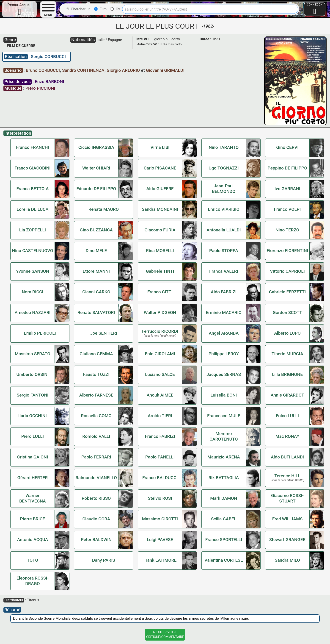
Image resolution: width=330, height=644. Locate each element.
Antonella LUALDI (224, 230)
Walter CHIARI (96, 168)
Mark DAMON (224, 498)
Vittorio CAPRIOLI (287, 271)
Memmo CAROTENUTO (224, 436)
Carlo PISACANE (160, 168)
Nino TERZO (287, 230)
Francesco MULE (224, 416)
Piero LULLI (33, 436)
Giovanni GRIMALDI (165, 70)
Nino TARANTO (224, 147)
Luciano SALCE (160, 374)
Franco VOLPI (287, 209)
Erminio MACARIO (224, 312)
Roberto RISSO (96, 498)
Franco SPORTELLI (224, 540)
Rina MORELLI (160, 251)
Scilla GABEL (224, 519)
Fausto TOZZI (96, 374)
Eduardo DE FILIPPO (96, 189)
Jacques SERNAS (224, 374)
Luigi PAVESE (160, 540)
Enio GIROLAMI (160, 354)
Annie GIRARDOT (287, 395)
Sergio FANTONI (33, 395)
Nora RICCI (33, 292)
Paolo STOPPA (224, 251)
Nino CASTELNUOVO (32, 251)
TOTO (33, 560)
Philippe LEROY (224, 354)
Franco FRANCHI (33, 147)
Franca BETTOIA (33, 189)
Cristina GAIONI (33, 457)
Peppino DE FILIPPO (287, 168)
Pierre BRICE (33, 519)
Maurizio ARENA (224, 457)
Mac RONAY (287, 436)
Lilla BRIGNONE (287, 374)
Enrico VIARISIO (224, 209)
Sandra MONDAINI (160, 209)
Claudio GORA (96, 519)
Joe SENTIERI (104, 333)
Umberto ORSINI (33, 374)
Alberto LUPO (287, 333)
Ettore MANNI (96, 271)
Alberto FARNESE (96, 395)
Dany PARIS (104, 560)
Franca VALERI (224, 271)
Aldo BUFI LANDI (287, 457)
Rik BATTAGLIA (224, 478)
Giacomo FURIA (160, 230)
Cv (115, 9)
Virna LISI (160, 147)
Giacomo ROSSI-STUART (287, 498)
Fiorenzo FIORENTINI (287, 251)
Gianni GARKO (96, 292)
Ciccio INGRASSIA (96, 147)
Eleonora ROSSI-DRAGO (33, 581)
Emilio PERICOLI (40, 333)
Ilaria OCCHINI (33, 416)
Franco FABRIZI (160, 436)
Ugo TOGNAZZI (224, 168)
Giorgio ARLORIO (124, 70)
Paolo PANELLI (160, 457)
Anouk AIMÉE (160, 395)
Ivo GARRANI (287, 189)
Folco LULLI (287, 416)
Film (100, 9)
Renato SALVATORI (96, 312)
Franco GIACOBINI (32, 168)
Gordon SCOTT (287, 312)
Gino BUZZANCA (96, 230)
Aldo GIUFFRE (160, 189)
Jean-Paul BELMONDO (224, 189)
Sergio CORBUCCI (48, 57)
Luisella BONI (224, 395)
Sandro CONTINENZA (84, 70)
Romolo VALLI (96, 436)
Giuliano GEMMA (96, 354)
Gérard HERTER (33, 478)
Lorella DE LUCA (33, 209)
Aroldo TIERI (160, 416)
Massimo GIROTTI (160, 519)
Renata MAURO (104, 209)
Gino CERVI (287, 147)
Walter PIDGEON (160, 312)
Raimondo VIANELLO (96, 478)
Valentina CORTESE (224, 560)
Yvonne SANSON (33, 271)
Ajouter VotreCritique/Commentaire (165, 634)
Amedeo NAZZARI (33, 312)
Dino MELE (96, 251)
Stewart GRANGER (287, 540)
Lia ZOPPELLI (33, 230)
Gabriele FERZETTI (287, 292)
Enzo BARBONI (49, 82)
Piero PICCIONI (40, 88)
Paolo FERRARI (96, 457)
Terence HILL (287, 476)
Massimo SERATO (33, 354)
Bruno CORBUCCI (43, 70)
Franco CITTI (160, 292)
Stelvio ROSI (160, 498)
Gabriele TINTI (160, 271)
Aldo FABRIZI (224, 292)
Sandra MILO (287, 560)
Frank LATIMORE (160, 560)
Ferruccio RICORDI (160, 331)
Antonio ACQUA (33, 540)
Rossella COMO (96, 416)
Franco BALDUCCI (160, 478)
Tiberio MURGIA (287, 354)
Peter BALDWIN (96, 540)
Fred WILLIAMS (287, 519)
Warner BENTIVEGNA (33, 498)
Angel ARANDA (224, 333)
